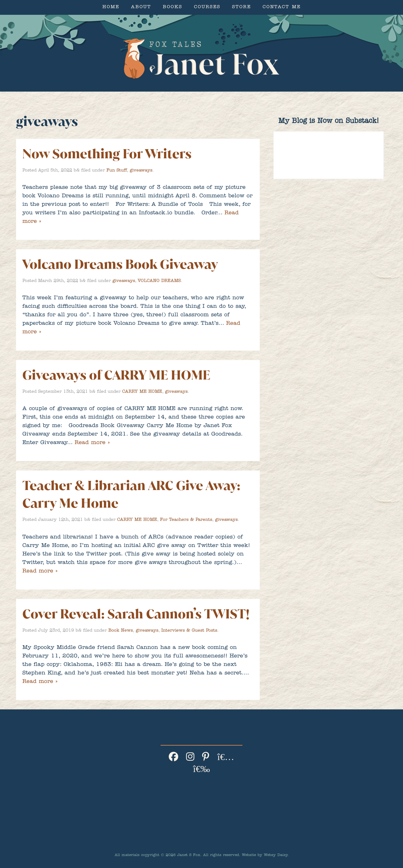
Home (111, 7)
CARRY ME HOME (142, 392)
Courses (207, 7)
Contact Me (282, 7)
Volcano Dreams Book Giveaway (120, 264)
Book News (121, 631)
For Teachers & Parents (186, 520)
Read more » (92, 443)
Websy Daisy (276, 855)
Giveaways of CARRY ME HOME (116, 375)
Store (241, 7)
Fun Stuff (117, 171)
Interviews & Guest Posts (189, 631)
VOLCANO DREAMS (159, 281)
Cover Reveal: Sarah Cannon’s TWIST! (136, 614)
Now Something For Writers (107, 154)
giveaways (141, 171)
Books (173, 7)
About (141, 7)
